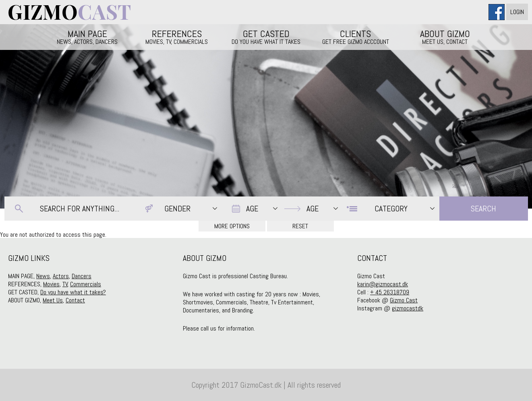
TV (65, 284)
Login (517, 12)
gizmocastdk (408, 308)
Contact (75, 300)
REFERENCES (177, 37)
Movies (51, 284)
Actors (61, 276)
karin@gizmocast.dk (383, 284)
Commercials (86, 284)
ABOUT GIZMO (445, 37)
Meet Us (53, 300)
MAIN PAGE (87, 37)
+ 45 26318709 (390, 292)
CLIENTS (356, 37)
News (43, 276)
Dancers (82, 276)
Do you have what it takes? (73, 292)
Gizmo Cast (404, 300)
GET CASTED (266, 37)
